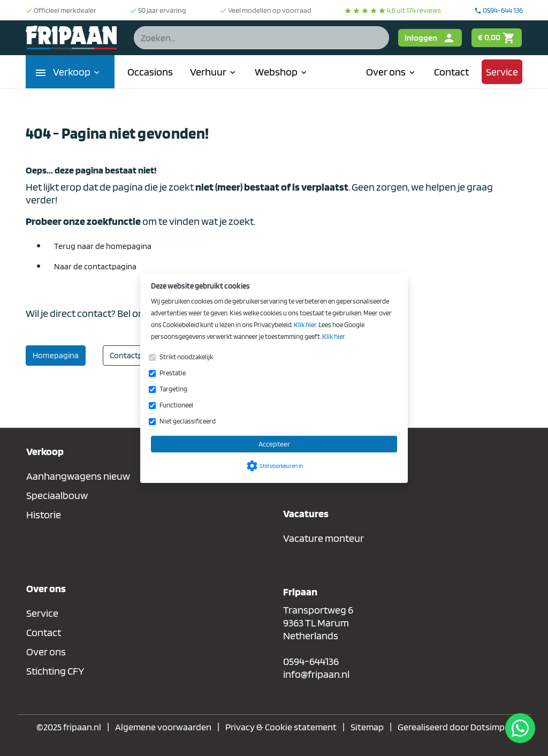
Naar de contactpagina (95, 266)
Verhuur (214, 72)
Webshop (282, 72)
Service (502, 72)
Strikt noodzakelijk (186, 357)
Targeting (173, 389)
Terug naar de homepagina (103, 246)
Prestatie (173, 373)
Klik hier (305, 325)
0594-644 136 (498, 10)
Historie (44, 515)
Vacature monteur (324, 538)
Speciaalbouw (57, 495)
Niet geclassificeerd (188, 421)
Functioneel (176, 405)
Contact (451, 72)
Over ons (391, 72)
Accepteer (274, 444)
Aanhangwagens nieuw (78, 476)
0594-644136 (311, 661)
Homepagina (56, 355)
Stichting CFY (55, 671)
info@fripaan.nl (316, 674)
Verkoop (77, 72)
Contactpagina (136, 355)
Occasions (150, 72)
